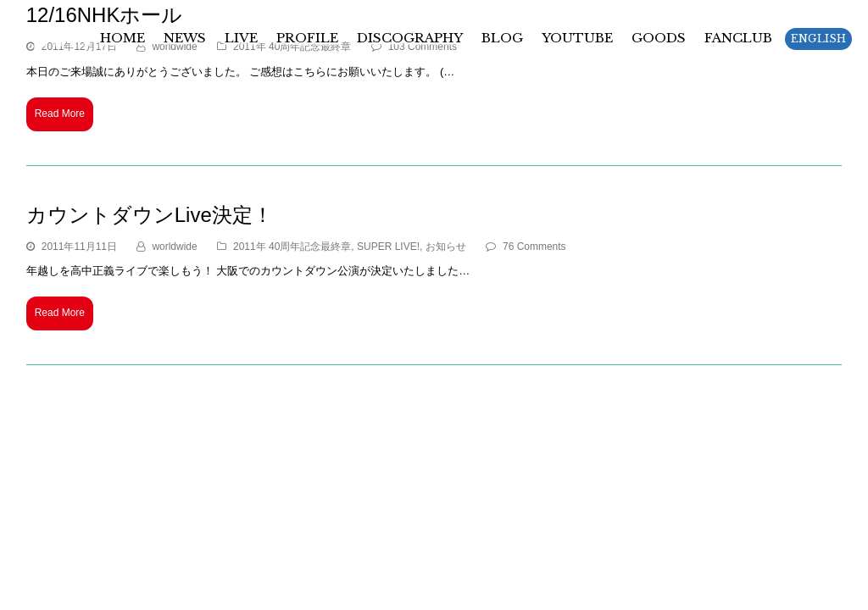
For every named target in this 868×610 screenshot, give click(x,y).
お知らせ (446, 247)
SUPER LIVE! (388, 247)
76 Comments (534, 247)
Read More (60, 114)
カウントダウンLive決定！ (150, 215)
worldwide (174, 247)
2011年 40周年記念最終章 (292, 247)
